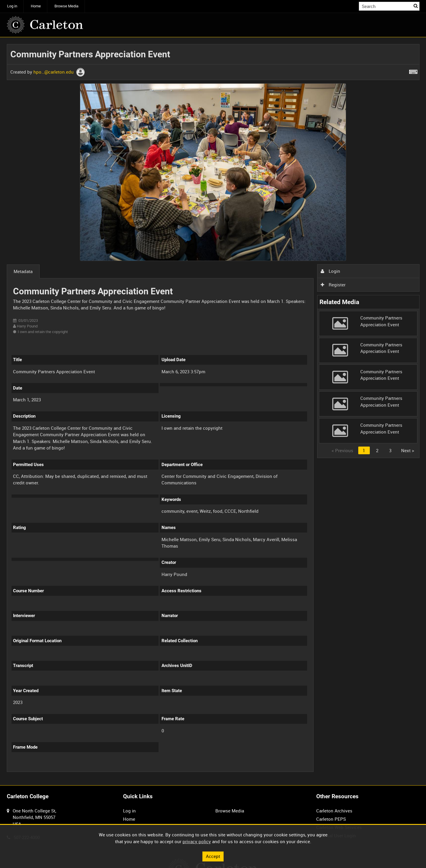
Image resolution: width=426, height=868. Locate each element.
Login (330, 271)
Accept (213, 856)
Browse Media (66, 6)
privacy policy (197, 841)
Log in (12, 6)
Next (408, 450)
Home (36, 6)
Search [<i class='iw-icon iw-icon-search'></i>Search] (416, 6)
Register (333, 285)
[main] (213, 411)
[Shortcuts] (413, 71)
